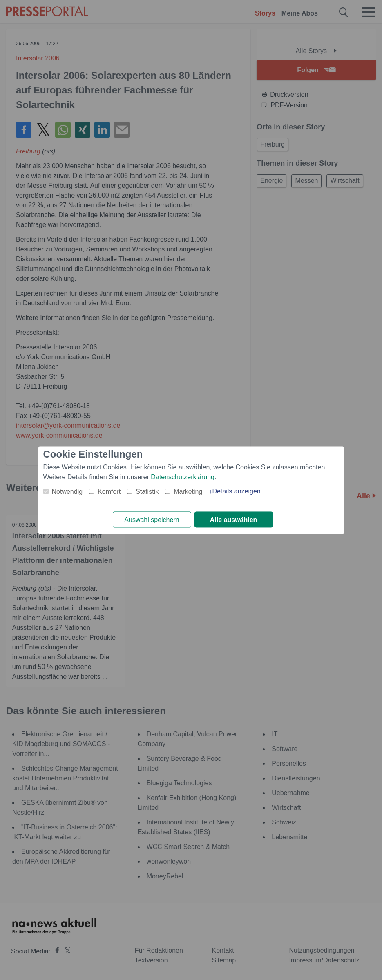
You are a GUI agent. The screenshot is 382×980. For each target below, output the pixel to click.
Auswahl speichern (152, 520)
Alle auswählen (234, 520)
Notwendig (67, 492)
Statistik (147, 492)
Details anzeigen (236, 491)
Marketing (188, 492)
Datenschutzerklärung (183, 477)
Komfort (109, 492)
